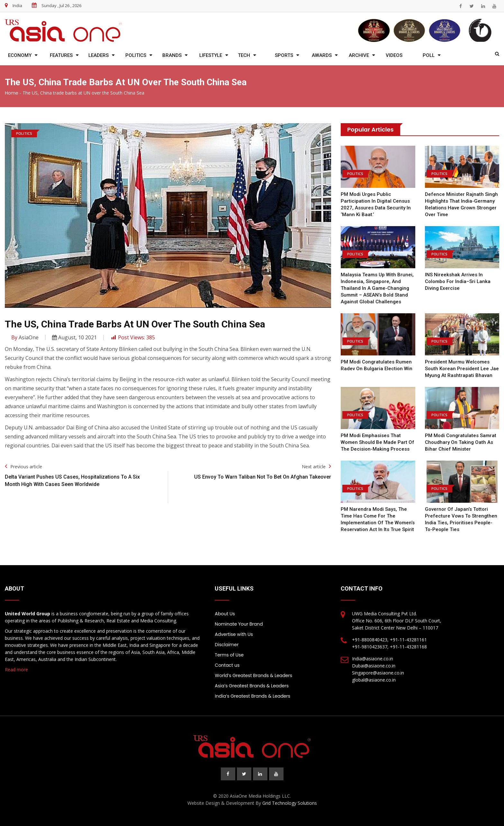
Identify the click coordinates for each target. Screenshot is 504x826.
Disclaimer (227, 645)
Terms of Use (229, 655)
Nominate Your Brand (239, 624)
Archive (359, 55)
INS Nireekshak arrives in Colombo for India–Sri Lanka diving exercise (458, 281)
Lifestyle (211, 55)
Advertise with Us (234, 634)
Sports (284, 55)
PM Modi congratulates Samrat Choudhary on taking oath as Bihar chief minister (461, 442)
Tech (244, 55)
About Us (225, 614)
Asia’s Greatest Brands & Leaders (252, 686)
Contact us (227, 665)
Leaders (99, 55)
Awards (322, 55)
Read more (16, 670)
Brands (172, 55)
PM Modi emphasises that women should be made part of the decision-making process (378, 442)
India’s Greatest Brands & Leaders (252, 696)
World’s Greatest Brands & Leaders (253, 675)
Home (12, 93)
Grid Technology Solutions (290, 803)
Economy (20, 55)
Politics (136, 55)
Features (61, 55)
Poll (429, 55)
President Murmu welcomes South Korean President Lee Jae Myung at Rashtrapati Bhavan (462, 369)
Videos (394, 55)
